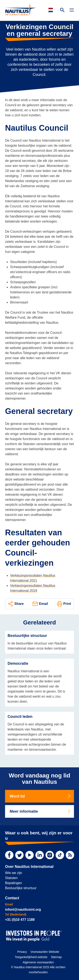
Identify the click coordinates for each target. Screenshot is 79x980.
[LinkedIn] (40, 855)
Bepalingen (13, 883)
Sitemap (56, 957)
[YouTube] (29, 855)
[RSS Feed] (70, 855)
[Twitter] (19, 855)
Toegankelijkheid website (31, 957)
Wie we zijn (14, 873)
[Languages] (51, 10)
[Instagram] (50, 855)
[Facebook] (9, 855)
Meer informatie (40, 811)
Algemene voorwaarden (38, 962)
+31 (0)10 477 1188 (20, 920)
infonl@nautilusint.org (23, 910)
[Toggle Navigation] (72, 11)
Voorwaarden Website (45, 952)
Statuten (11, 878)
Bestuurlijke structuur (21, 888)
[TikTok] (60, 855)
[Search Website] (62, 11)
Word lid (40, 796)
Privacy (22, 952)
